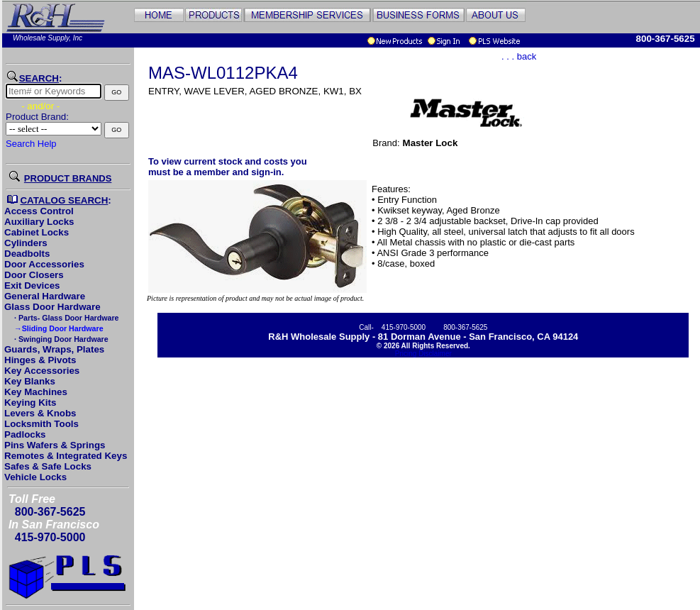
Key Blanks (30, 381)
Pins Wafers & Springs (55, 445)
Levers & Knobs (40, 413)
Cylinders (26, 243)
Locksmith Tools (41, 424)
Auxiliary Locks (39, 222)
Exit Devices (32, 285)
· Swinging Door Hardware (60, 339)
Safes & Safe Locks (48, 466)
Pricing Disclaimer (423, 354)
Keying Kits (30, 403)
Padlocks (25, 434)
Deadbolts (27, 254)
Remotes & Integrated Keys (66, 456)
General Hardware (45, 296)
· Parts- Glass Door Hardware (65, 318)
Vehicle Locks (35, 477)
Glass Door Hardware (52, 307)
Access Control (39, 211)
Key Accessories (42, 371)
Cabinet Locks (37, 232)
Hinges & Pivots (40, 360)
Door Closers (34, 275)
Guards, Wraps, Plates (54, 349)
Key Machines (36, 392)
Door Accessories (44, 264)
